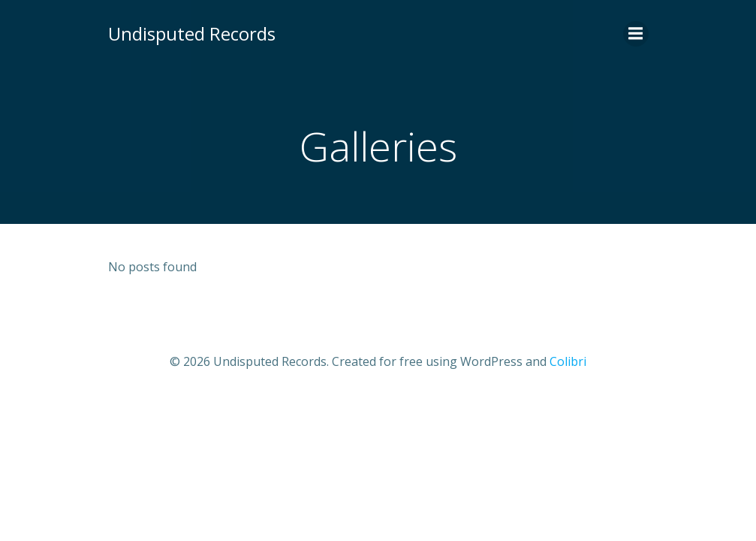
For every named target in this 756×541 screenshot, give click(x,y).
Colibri (568, 361)
